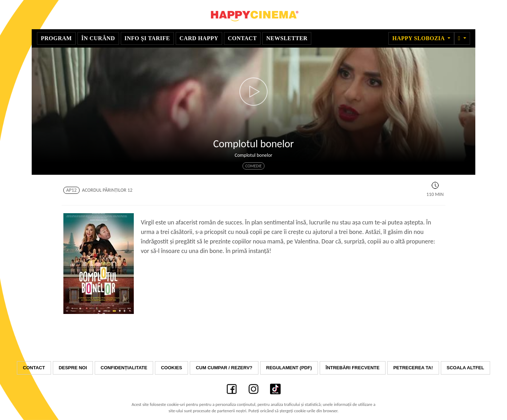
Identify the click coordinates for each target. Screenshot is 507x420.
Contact (242, 38)
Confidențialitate (124, 368)
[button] (462, 38)
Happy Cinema (254, 15)
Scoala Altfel (465, 368)
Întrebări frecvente (353, 368)
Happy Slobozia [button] (419, 38)
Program (56, 38)
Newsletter (287, 38)
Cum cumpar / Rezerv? (224, 368)
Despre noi (73, 368)
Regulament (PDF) (289, 368)
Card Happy (199, 38)
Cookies (171, 368)
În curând (98, 38)
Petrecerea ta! (413, 368)
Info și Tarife (147, 38)
